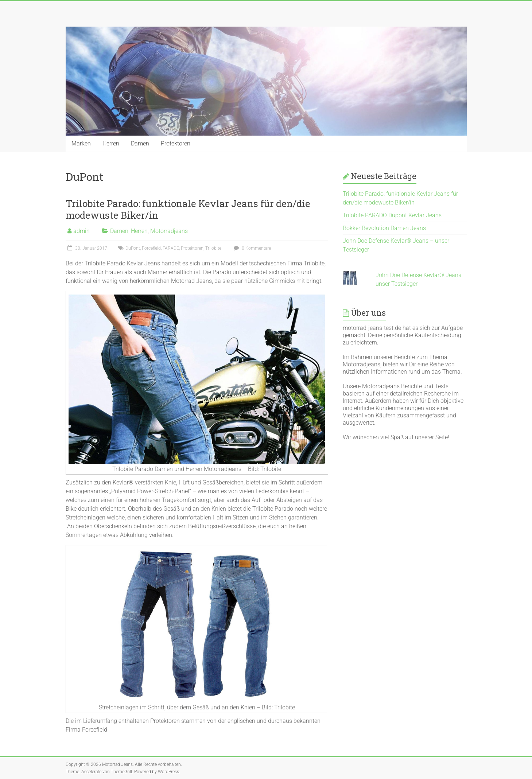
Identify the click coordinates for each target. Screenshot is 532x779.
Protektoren (176, 143)
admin (81, 231)
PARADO (171, 248)
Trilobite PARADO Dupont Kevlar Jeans (392, 215)
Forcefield (151, 248)
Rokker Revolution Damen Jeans (384, 228)
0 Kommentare (251, 248)
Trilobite (213, 248)
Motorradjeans (169, 231)
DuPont (133, 248)
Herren (111, 143)
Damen (140, 143)
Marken (81, 143)
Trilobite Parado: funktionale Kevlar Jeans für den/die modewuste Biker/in (188, 209)
